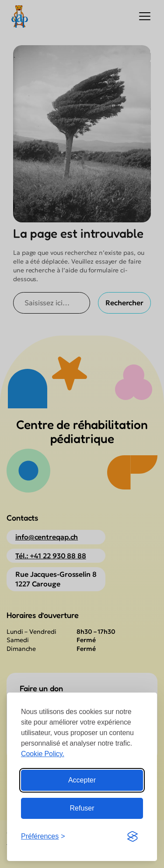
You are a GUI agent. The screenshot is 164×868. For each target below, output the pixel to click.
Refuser (82, 808)
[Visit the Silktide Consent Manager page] (133, 836)
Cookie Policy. (43, 754)
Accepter (82, 780)
